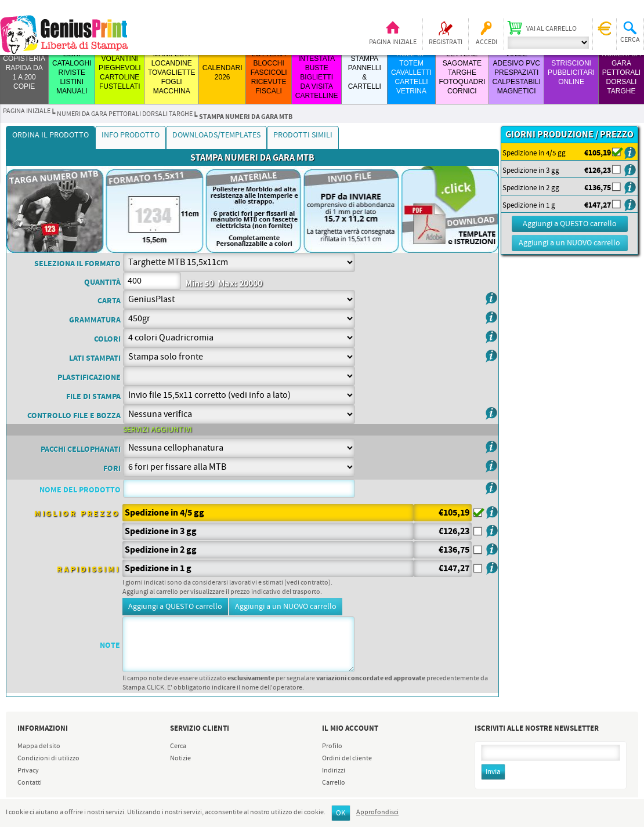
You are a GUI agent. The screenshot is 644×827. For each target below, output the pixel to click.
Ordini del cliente (347, 759)
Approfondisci (377, 813)
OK (341, 813)
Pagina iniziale (393, 42)
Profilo (332, 746)
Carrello (334, 783)
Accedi (486, 42)
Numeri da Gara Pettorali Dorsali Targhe (621, 72)
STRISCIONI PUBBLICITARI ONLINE (571, 72)
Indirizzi (334, 771)
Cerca (178, 746)
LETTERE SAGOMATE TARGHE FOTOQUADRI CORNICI (462, 72)
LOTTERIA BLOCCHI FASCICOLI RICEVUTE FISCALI (269, 72)
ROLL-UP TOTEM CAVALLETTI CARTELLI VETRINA (411, 72)
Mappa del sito (39, 746)
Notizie (180, 759)
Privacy (28, 771)
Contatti (30, 783)
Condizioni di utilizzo (48, 759)
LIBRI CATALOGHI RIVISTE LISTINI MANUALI (72, 72)
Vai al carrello (551, 29)
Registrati (446, 42)
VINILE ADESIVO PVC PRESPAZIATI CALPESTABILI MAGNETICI (517, 72)
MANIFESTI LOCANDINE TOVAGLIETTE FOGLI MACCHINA (172, 72)
